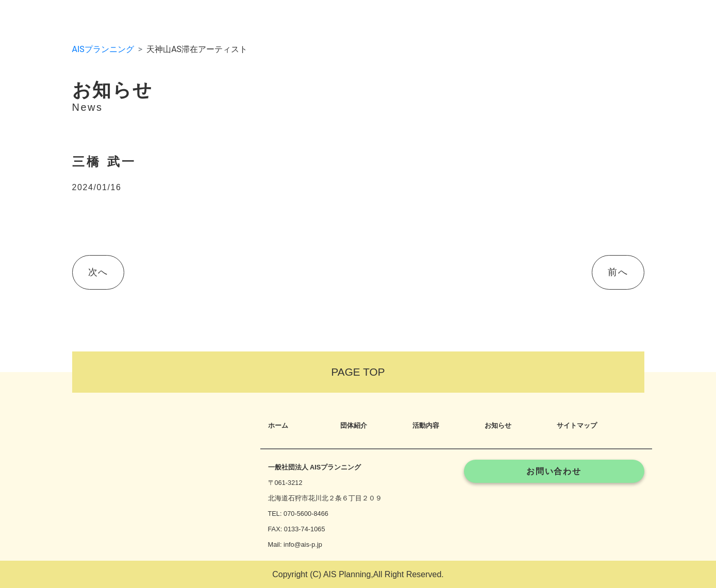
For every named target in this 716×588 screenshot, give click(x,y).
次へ (98, 272)
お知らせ (498, 425)
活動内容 (426, 425)
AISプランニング (103, 49)
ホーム (278, 425)
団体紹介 (354, 425)
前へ (618, 272)
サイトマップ (577, 425)
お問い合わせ (554, 471)
